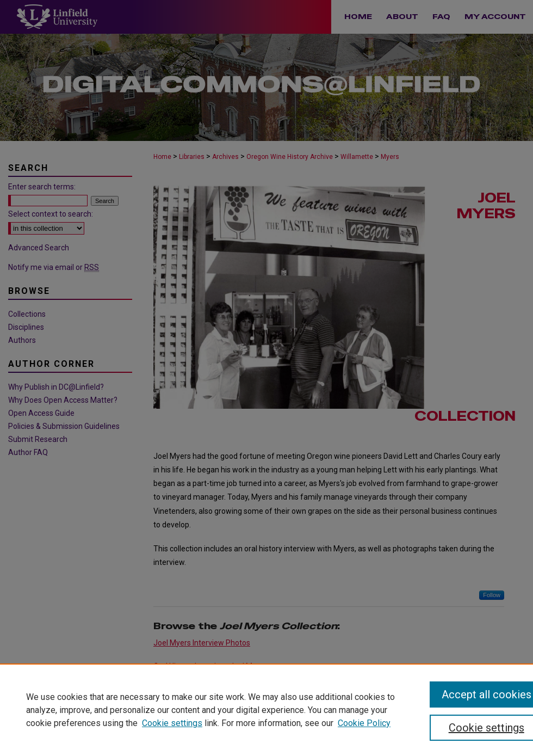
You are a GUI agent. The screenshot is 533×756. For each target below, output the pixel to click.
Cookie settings (172, 723)
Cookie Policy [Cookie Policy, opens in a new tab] (364, 723)
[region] (266, 710)
